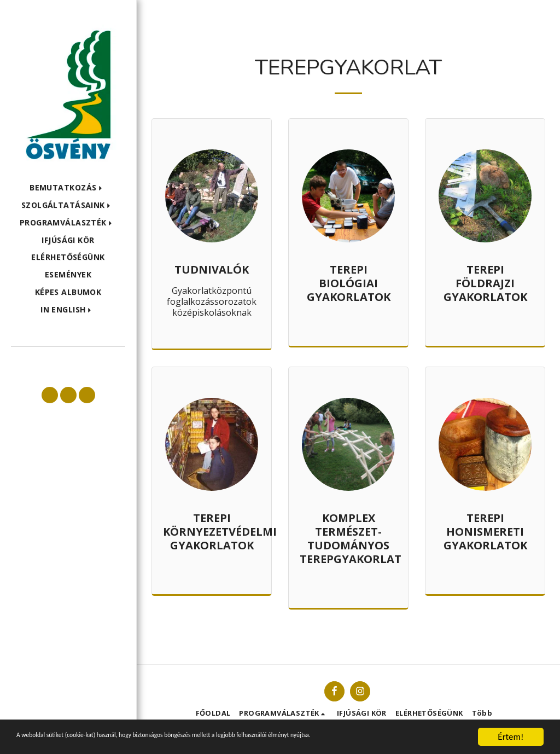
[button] (68, 188)
